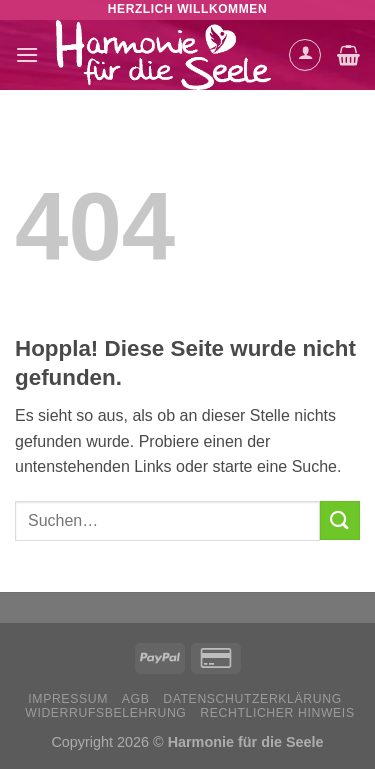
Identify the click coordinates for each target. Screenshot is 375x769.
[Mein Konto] (305, 55)
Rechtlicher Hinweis (277, 713)
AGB (136, 699)
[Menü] (27, 54)
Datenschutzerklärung (252, 699)
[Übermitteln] (340, 520)
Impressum (68, 699)
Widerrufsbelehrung (105, 713)
